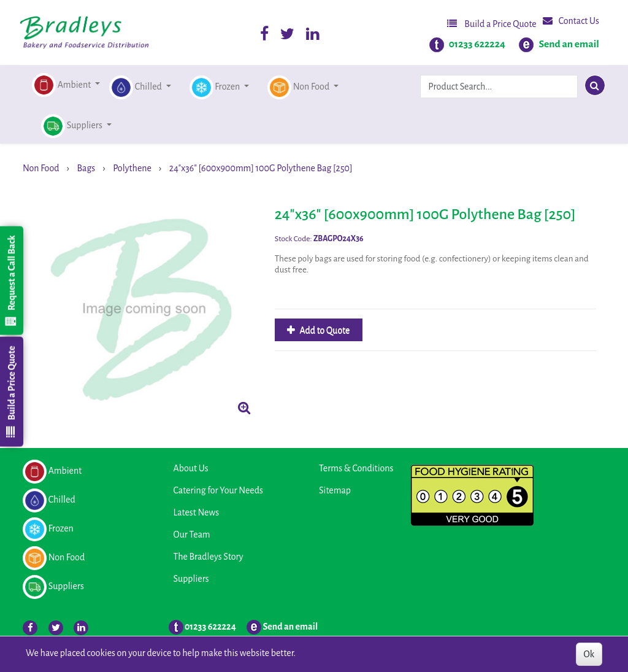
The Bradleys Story (209, 557)
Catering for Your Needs (218, 490)
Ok (589, 654)
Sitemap (335, 490)
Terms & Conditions (356, 468)
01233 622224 (477, 44)
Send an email (569, 44)
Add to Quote (324, 330)
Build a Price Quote (492, 24)
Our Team (192, 535)
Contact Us (571, 21)
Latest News (197, 512)
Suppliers (191, 579)
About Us (191, 468)
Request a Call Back (11, 280)
